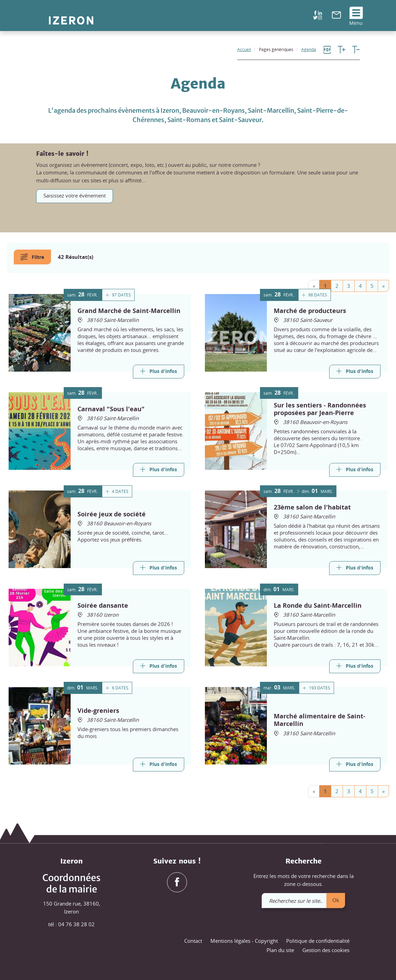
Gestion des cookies (326, 950)
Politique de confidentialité (318, 941)
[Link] (159, 372)
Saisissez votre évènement (75, 195)
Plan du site (280, 950)
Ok (336, 900)
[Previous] (314, 286)
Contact (193, 941)
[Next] (383, 286)
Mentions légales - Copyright (244, 941)
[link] (336, 17)
